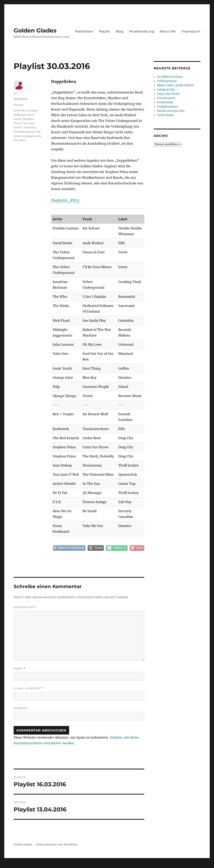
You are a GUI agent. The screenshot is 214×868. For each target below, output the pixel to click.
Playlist (104, 31)
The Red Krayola (24, 132)
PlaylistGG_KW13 (65, 200)
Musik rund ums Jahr (171, 111)
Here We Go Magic (26, 110)
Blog (120, 31)
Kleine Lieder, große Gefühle (175, 85)
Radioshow (84, 31)
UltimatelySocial (140, 865)
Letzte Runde (166, 115)
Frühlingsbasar (167, 81)
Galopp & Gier (166, 90)
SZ (15, 93)
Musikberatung (142, 31)
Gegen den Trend (168, 94)
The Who (20, 140)
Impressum (191, 31)
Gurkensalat (165, 102)
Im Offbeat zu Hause (170, 77)
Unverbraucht (166, 98)
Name (20, 668)
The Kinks (30, 127)
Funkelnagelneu (168, 107)
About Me (168, 31)
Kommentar (25, 607)
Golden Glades (35, 30)
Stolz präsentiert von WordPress (57, 845)
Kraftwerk (20, 115)
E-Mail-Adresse (28, 688)
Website (21, 708)
